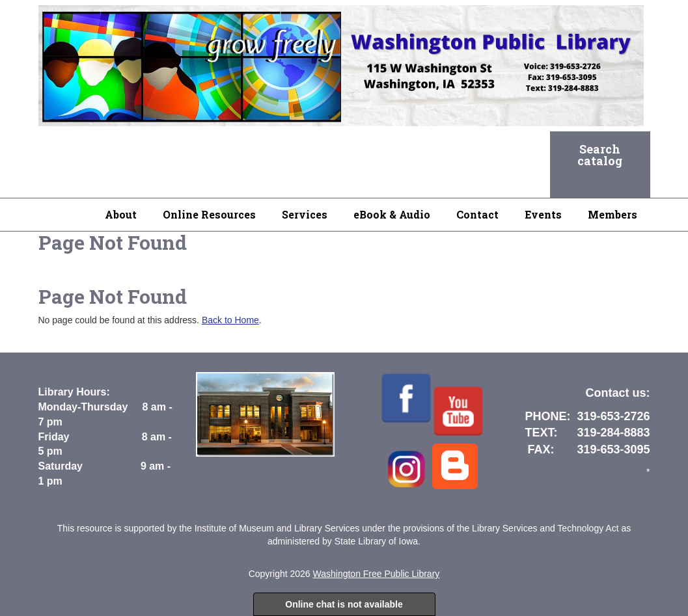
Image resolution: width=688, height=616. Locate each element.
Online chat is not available (344, 604)
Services (305, 214)
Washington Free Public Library (377, 574)
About (121, 214)
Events (543, 214)
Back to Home (230, 320)
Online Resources (209, 214)
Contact (477, 214)
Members (612, 214)
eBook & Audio (392, 214)
